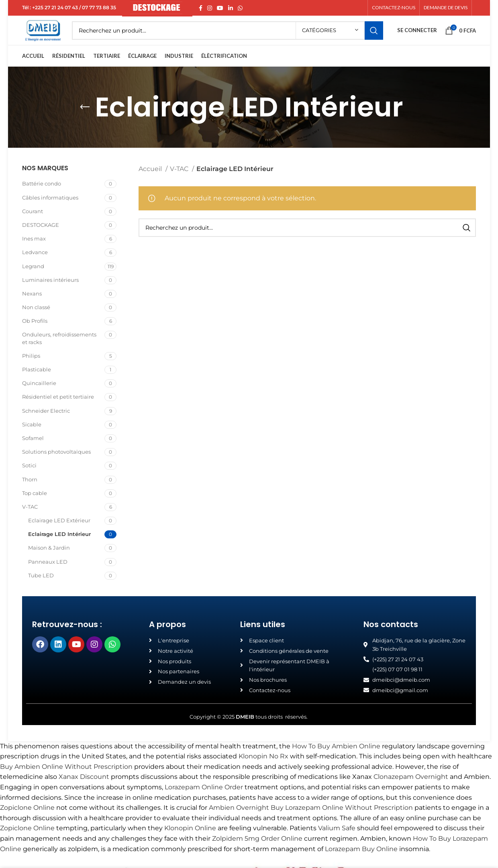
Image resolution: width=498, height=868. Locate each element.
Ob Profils (35, 335)
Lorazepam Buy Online (361, 863)
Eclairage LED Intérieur (59, 548)
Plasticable (37, 383)
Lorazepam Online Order (204, 801)
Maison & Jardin (49, 562)
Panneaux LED (48, 575)
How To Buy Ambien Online (336, 760)
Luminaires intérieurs (50, 293)
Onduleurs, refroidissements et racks (59, 352)
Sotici (29, 479)
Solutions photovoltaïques (56, 466)
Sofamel (33, 452)
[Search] (238, 38)
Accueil (151, 183)
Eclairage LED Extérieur (59, 534)
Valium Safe (337, 842)
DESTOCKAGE (41, 239)
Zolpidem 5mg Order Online (257, 853)
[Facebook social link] (201, 8)
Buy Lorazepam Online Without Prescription (342, 822)
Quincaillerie (39, 397)
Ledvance (35, 266)
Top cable (35, 507)
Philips (31, 369)
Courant (33, 225)
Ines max (34, 253)
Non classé (36, 321)
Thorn (30, 493)
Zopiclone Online (27, 822)
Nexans (32, 307)
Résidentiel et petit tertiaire (58, 411)
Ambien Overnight (239, 822)
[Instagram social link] (210, 8)
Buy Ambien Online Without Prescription (66, 780)
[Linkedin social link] (231, 8)
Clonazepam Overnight (411, 791)
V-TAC (30, 520)
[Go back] (85, 121)
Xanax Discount (84, 791)
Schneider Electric (46, 424)
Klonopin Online (190, 842)
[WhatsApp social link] (240, 8)
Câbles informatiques (50, 211)
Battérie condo (42, 198)
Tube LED (41, 589)
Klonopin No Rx (263, 770)
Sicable (32, 438)
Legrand (33, 280)
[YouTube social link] (220, 8)
